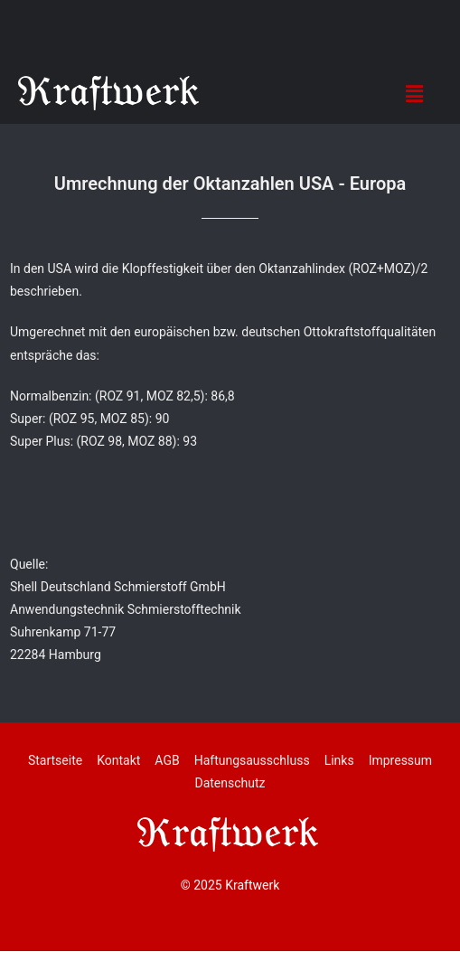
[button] (414, 93)
